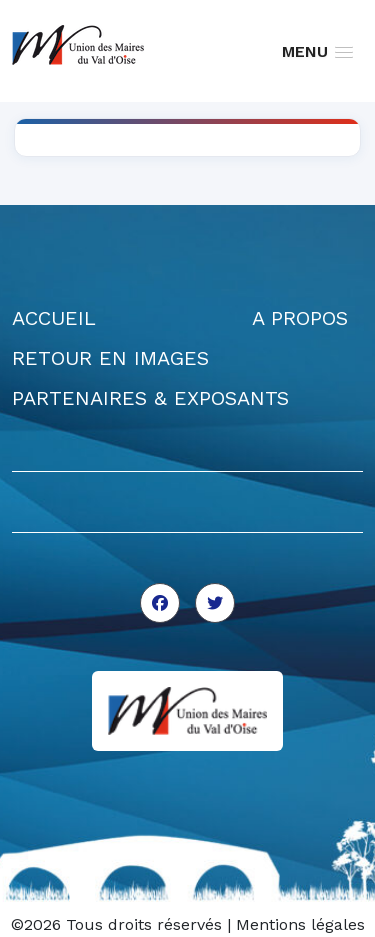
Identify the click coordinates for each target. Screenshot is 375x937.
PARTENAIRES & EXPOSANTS (150, 398)
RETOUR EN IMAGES (110, 358)
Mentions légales (300, 924)
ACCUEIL (54, 318)
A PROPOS (300, 318)
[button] (317, 51)
